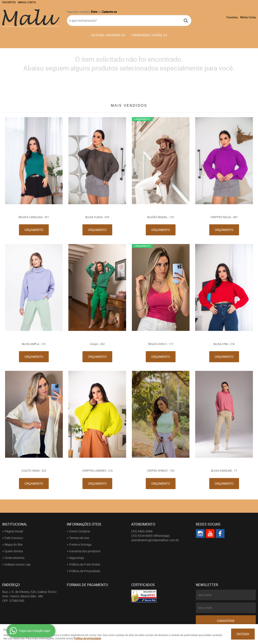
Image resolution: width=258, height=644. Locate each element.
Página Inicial (14, 531)
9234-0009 (150, 536)
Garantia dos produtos (85, 551)
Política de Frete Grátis (85, 564)
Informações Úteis (84, 524)
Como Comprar (80, 531)
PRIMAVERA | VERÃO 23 (149, 35)
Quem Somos (14, 551)
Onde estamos (15, 558)
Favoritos (9, 2)
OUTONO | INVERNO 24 (108, 35)
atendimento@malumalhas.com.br (155, 540)
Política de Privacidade (85, 571)
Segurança (77, 558)
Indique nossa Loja (18, 564)
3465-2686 (142, 531)
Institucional (15, 524)
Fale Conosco (14, 538)
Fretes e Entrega (80, 544)
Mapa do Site (14, 544)
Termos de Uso (79, 538)
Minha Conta (27, 2)
